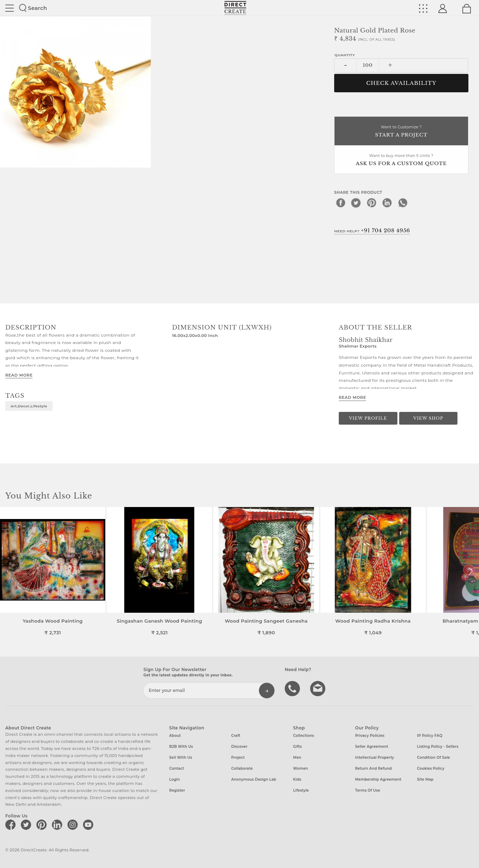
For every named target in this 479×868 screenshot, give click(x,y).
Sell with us (181, 758)
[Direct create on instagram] (74, 825)
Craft (236, 736)
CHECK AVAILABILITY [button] (401, 83)
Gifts (298, 747)
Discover (239, 747)
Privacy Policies (370, 736)
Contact (177, 768)
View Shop (428, 418)
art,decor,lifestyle (29, 406)
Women (301, 768)
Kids (297, 779)
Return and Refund (373, 768)
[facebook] (341, 203)
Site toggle (10, 8)
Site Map (425, 779)
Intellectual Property (374, 758)
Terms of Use (368, 790)
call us (293, 688)
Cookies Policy (431, 768)
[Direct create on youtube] (89, 825)
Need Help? (372, 231)
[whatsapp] (403, 203)
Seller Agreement (372, 747)
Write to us (319, 688)
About (175, 736)
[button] (471, 571)
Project (238, 758)
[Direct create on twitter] (27, 825)
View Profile (368, 418)
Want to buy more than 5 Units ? (401, 160)
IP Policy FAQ (430, 736)
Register (177, 790)
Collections (304, 736)
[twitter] (356, 203)
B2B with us (181, 747)
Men (297, 758)
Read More (19, 375)
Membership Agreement (378, 779)
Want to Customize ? (401, 132)
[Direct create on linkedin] (58, 825)
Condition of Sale (434, 758)
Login (175, 779)
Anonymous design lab (253, 779)
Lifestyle (301, 790)
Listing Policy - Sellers (438, 747)
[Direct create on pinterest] (43, 825)
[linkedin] (387, 203)
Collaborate (242, 768)
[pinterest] (372, 203)
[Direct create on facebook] (12, 825)
